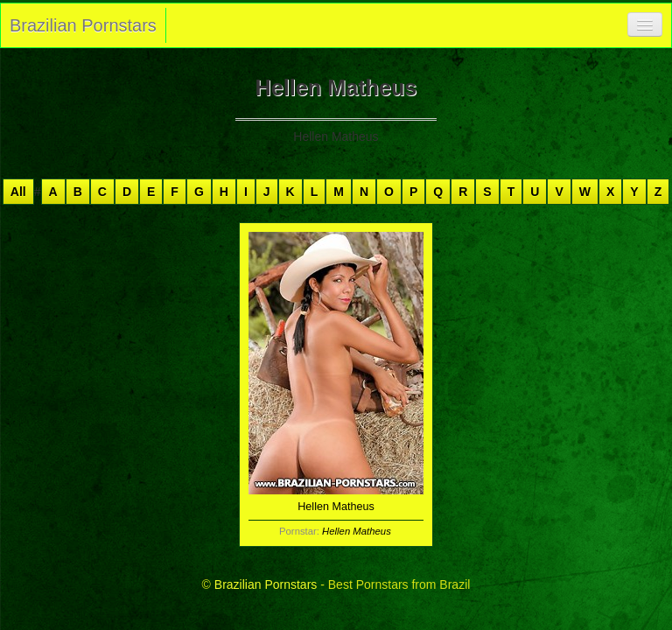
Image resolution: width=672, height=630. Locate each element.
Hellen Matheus (357, 531)
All (18, 192)
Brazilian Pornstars (83, 25)
